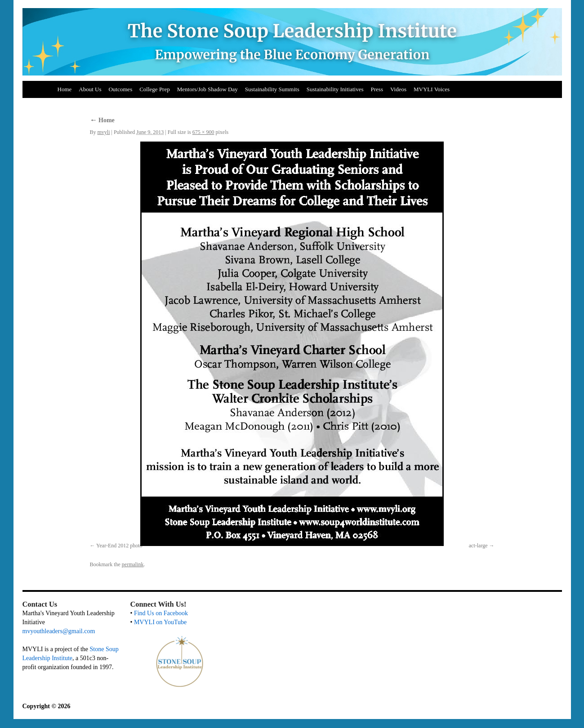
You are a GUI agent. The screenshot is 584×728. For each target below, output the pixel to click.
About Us (90, 89)
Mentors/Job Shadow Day (207, 89)
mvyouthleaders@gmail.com (59, 631)
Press (377, 89)
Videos (398, 89)
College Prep (155, 89)
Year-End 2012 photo (119, 546)
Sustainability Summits (272, 89)
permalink (133, 564)
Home (65, 89)
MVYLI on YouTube (160, 622)
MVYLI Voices (432, 89)
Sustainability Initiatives (335, 89)
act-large (478, 546)
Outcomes (120, 89)
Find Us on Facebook (161, 613)
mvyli (104, 132)
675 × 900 (203, 132)
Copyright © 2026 (47, 706)
